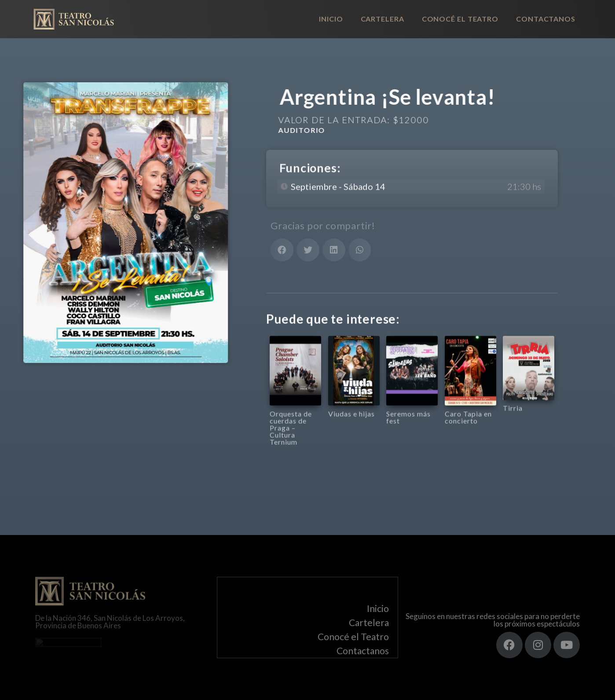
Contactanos (546, 19)
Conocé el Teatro (460, 19)
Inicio (331, 19)
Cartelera (383, 19)
